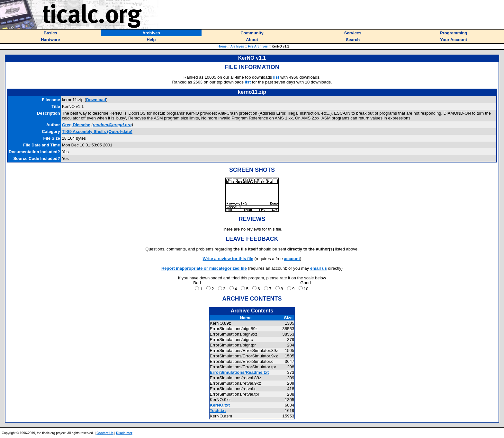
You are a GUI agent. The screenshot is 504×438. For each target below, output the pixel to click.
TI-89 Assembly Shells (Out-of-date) (97, 131)
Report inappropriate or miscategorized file (204, 268)
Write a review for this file (228, 259)
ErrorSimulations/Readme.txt (239, 372)
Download (96, 100)
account (292, 259)
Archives (237, 46)
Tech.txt (218, 411)
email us (319, 268)
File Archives (258, 46)
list (276, 77)
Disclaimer (124, 433)
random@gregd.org (112, 125)
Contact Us (105, 433)
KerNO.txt (220, 405)
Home (222, 46)
